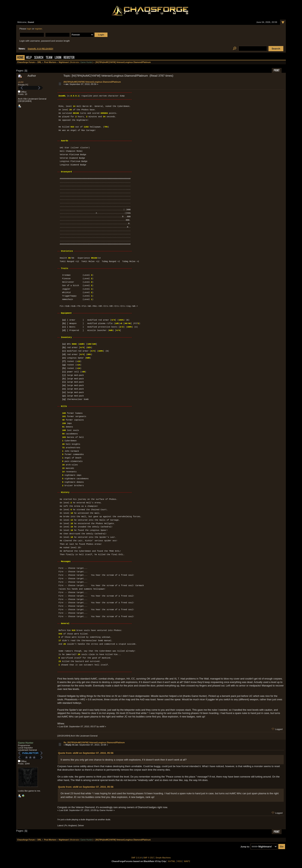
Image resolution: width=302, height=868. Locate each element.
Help (29, 58)
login (29, 29)
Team (49, 58)
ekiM (21, 82)
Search (39, 58)
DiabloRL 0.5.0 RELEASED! (40, 49)
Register (69, 58)
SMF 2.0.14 (137, 858)
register (38, 29)
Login (58, 58)
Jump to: (245, 847)
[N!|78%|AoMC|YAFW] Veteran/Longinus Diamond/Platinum (92, 82)
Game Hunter (86, 62)
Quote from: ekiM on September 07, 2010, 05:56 (86, 753)
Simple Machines (163, 858)
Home (20, 58)
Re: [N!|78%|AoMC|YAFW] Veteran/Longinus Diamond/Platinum (94, 742)
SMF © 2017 (149, 858)
